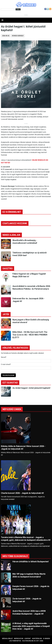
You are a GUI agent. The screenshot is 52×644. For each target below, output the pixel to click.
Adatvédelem (37, 639)
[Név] (26, 361)
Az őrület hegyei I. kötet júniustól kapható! (31, 388)
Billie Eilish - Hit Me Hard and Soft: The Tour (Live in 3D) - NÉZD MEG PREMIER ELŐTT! (30, 335)
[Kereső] (8, 9)
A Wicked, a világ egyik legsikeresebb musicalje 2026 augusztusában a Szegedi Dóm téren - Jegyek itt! (31, 626)
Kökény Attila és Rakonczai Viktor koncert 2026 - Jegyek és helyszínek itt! (23, 448)
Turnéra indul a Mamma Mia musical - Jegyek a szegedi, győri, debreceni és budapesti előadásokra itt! (26, 539)
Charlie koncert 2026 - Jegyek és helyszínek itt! (22, 493)
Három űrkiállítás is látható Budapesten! (31, 562)
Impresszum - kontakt (22, 639)
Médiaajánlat (7, 639)
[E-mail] (26, 368)
